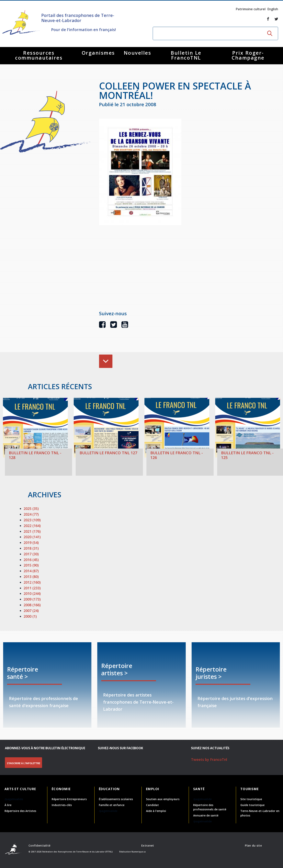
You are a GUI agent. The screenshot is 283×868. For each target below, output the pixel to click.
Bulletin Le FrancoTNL (186, 55)
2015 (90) (31, 565)
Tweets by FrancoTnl (209, 759)
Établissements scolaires (116, 799)
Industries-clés (62, 805)
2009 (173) (32, 599)
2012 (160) (32, 582)
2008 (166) (32, 605)
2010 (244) (32, 593)
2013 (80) (31, 577)
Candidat (152, 805)
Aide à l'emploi (156, 811)
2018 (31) (31, 548)
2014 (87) (31, 571)
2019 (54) (31, 543)
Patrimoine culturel (251, 9)
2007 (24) (31, 611)
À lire (8, 805)
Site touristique (251, 799)
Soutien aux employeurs (163, 799)
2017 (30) (31, 554)
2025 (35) (31, 509)
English (273, 9)
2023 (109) (32, 520)
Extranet (148, 845)
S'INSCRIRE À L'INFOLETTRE (23, 763)
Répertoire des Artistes (20, 811)
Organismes (98, 53)
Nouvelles (138, 53)
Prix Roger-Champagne (248, 55)
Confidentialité (39, 845)
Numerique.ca (139, 852)
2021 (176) (32, 531)
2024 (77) (31, 514)
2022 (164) (32, 526)
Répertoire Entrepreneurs (69, 799)
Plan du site (253, 845)
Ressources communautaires (39, 55)
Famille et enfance (112, 805)
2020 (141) (32, 537)
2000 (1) (30, 616)
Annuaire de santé (206, 815)
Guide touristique (252, 805)
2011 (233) (32, 588)
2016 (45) (31, 560)
